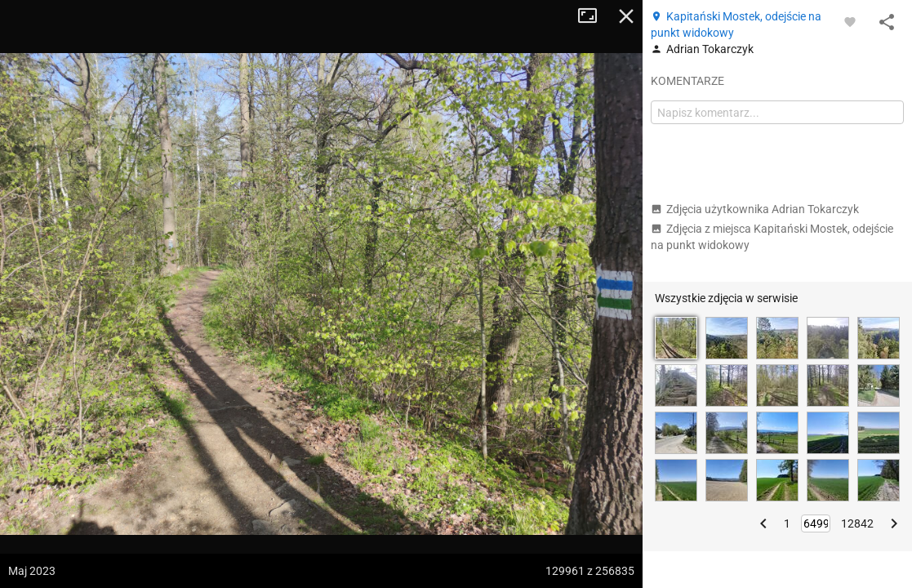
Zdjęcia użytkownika (755, 209)
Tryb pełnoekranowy (594, 16)
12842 (857, 523)
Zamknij (626, 16)
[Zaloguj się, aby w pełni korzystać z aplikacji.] (850, 21)
